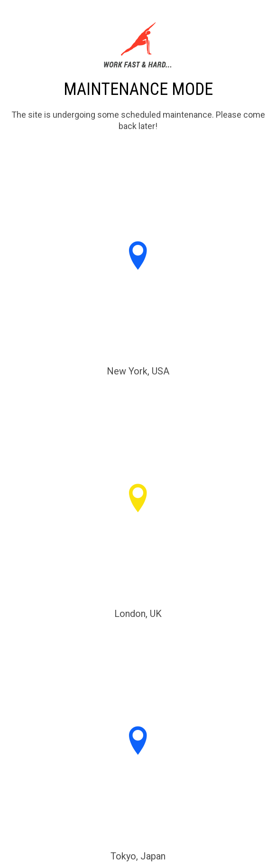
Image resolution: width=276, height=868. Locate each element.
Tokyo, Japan (138, 856)
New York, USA (138, 371)
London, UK (138, 614)
